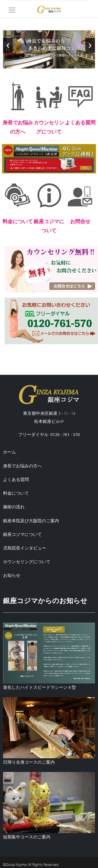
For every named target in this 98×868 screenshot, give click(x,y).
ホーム (9, 452)
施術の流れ (14, 507)
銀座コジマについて (22, 534)
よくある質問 (16, 479)
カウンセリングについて (27, 562)
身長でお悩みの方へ (22, 466)
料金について (16, 493)
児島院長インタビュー (25, 548)
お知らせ (12, 575)
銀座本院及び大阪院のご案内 (31, 521)
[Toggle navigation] (12, 10)
